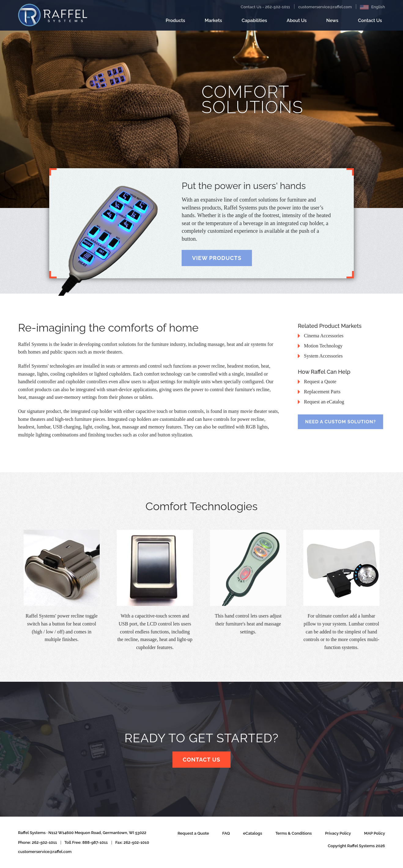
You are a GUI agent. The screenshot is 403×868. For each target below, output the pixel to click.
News (332, 23)
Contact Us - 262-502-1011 (265, 7)
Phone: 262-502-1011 (37, 842)
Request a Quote (193, 833)
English (372, 7)
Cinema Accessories (324, 336)
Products (176, 23)
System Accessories (323, 356)
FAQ (226, 833)
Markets (214, 23)
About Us (297, 20)
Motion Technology (323, 346)
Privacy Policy (338, 833)
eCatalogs (253, 833)
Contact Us (370, 23)
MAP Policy (375, 833)
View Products (217, 258)
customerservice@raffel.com (325, 7)
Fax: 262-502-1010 (132, 842)
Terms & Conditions (294, 833)
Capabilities (254, 23)
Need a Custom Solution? (340, 422)
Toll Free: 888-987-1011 (86, 842)
